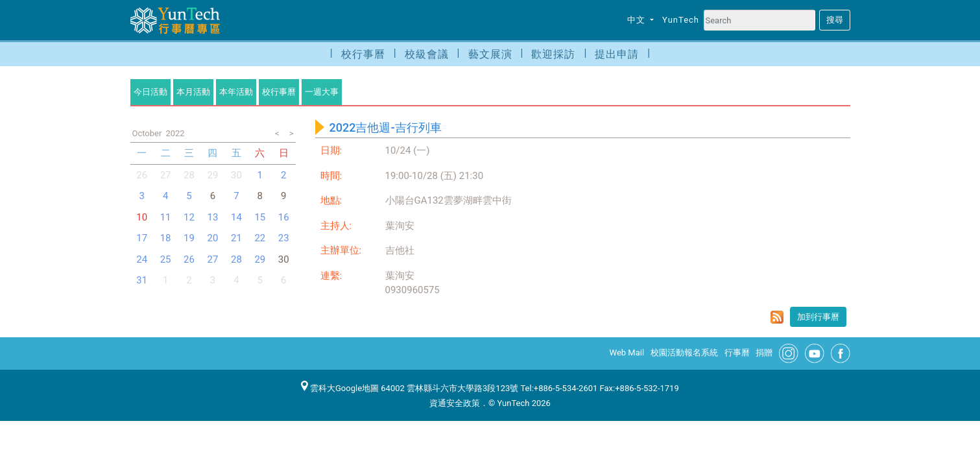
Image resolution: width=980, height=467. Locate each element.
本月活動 (193, 92)
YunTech (681, 20)
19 (189, 238)
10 (142, 217)
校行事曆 (363, 54)
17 (142, 238)
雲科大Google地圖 (340, 388)
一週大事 (322, 92)
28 (189, 175)
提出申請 (617, 54)
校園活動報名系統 (684, 353)
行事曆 (737, 353)
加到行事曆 (818, 317)
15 (260, 217)
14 (236, 217)
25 (166, 259)
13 (213, 217)
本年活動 (236, 92)
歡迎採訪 (553, 54)
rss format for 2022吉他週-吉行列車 (777, 317)
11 (166, 217)
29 (213, 175)
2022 (175, 133)
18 (166, 238)
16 (284, 217)
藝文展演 (490, 54)
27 (166, 175)
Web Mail (627, 353)
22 (260, 238)
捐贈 (764, 353)
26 (142, 175)
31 (142, 280)
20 (213, 238)
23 (284, 238)
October (147, 133)
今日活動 (150, 92)
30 (236, 175)
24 (142, 259)
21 (236, 238)
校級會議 (427, 54)
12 (189, 217)
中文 (638, 20)
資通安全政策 (455, 403)
